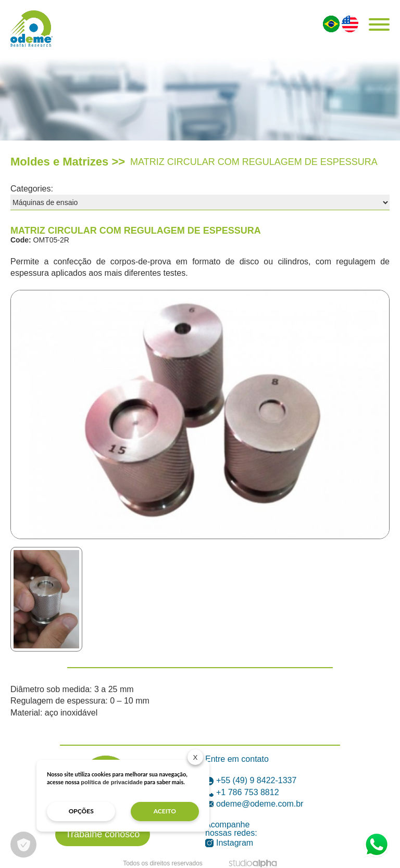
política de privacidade (112, 782)
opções (81, 811)
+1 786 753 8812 (242, 792)
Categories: (32, 189)
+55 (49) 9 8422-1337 (251, 780)
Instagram (229, 843)
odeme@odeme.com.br (254, 804)
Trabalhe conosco (103, 834)
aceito (165, 811)
